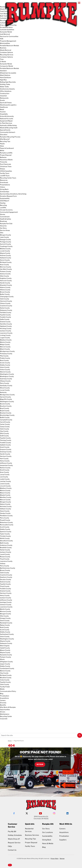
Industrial (3, 96)
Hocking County (6, 329)
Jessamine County (6, 465)
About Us (3, 226)
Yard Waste (4, 14)
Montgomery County (7, 351)
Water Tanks (4, 87)
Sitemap (62, 858)
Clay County (4, 431)
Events (2, 100)
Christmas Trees (6, 167)
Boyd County (5, 408)
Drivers (3, 712)
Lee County (4, 477)
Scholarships (5, 192)
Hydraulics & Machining (8, 125)
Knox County (4, 265)
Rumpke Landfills (6, 153)
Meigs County (5, 344)
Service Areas (5, 230)
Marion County (5, 342)
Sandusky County (6, 386)
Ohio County (4, 616)
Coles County (5, 680)
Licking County (5, 335)
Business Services (32, 835)
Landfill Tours (5, 176)
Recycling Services (7, 20)
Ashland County (6, 258)
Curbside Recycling (7, 23)
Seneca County (5, 274)
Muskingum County (7, 376)
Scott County (5, 527)
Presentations (5, 185)
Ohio (2, 233)
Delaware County (6, 310)
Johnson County (6, 605)
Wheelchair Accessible (8, 73)
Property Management (8, 41)
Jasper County (5, 664)
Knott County (5, 470)
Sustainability (5, 198)
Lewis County (5, 484)
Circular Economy (6, 210)
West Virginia (5, 646)
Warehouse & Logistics (8, 105)
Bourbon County (6, 406)
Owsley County (5, 513)
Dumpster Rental (6, 32)
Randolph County (6, 623)
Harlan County (5, 550)
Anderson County (6, 545)
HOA (2, 39)
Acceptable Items (6, 27)
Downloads (4, 182)
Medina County (5, 249)
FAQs (10, 846)
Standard (3, 71)
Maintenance (5, 714)
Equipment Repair (6, 121)
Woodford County (6, 541)
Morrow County (6, 267)
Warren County (5, 372)
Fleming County (6, 440)
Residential (4, 7)
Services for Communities (9, 36)
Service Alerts (4, 723)
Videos (2, 187)
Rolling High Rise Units (8, 82)
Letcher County (5, 481)
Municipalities (5, 43)
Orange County (5, 618)
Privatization (5, 696)
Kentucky (3, 392)
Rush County (4, 627)
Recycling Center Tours (8, 178)
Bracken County (6, 413)
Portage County (6, 242)
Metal (2, 151)
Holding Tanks (5, 84)
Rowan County (5, 557)
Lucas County (5, 390)
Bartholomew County (8, 568)
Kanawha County (6, 655)
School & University (7, 116)
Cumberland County (7, 668)
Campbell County (6, 420)
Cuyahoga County (6, 246)
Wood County (5, 388)
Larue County (5, 475)
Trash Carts (4, 11)
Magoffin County (6, 399)
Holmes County (5, 256)
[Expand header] (79, 3)
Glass (2, 146)
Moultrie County (6, 678)
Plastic (2, 144)
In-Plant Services (6, 123)
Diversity (3, 703)
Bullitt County (5, 418)
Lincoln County (5, 486)
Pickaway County (6, 354)
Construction (5, 94)
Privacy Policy (55, 858)
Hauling (3, 203)
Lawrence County (6, 333)
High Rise (3, 80)
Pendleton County (6, 516)
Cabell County (5, 648)
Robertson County (6, 522)
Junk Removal (5, 34)
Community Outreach (8, 132)
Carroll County (5, 422)
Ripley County (5, 625)
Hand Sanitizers (6, 78)
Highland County (6, 326)
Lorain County (5, 251)
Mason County (5, 493)
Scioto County (5, 363)
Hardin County (5, 283)
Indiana (3, 564)
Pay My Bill (12, 831)
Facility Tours (5, 173)
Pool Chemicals (5, 164)
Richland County (6, 262)
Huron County (5, 260)
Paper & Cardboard (7, 148)
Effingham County (6, 662)
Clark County (5, 299)
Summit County (5, 244)
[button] (80, 735)
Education (4, 135)
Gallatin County (5, 445)
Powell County (5, 520)
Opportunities (5, 710)
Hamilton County (6, 324)
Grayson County (6, 449)
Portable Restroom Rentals (9, 46)
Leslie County (5, 479)
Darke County (5, 308)
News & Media (48, 843)
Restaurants (4, 98)
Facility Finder (5, 687)
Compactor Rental (6, 66)
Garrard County (5, 397)
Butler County (5, 294)
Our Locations (48, 832)
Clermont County (6, 301)
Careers (3, 700)
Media (2, 689)
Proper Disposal (6, 155)
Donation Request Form (8, 196)
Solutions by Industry (7, 89)
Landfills (3, 208)
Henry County (5, 461)
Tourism (3, 112)
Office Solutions (6, 91)
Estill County (4, 436)
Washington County (7, 374)
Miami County (5, 349)
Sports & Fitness (6, 103)
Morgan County (5, 235)
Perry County (5, 383)
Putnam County (5, 271)
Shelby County (5, 365)
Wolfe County (5, 538)
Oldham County (5, 509)
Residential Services (29, 830)
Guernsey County (6, 379)
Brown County (5, 292)
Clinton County (5, 303)
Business (3, 48)
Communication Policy (8, 691)
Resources (4, 180)
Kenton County (5, 468)
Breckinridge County (7, 415)
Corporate (4, 719)
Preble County (5, 358)
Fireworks (4, 162)
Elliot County (4, 433)
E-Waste (3, 62)
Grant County (5, 447)
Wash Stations (5, 75)
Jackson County (6, 331)
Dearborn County (6, 577)
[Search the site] (41, 735)
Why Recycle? (5, 139)
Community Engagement (9, 212)
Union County (5, 367)
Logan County (5, 338)
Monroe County (5, 611)
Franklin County (5, 317)
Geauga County (5, 240)
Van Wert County (6, 269)
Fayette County (5, 315)
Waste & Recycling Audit (9, 128)
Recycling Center (6, 716)
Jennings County (6, 602)
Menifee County (6, 497)
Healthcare (4, 107)
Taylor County (5, 534)
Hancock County (6, 281)
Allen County (4, 276)
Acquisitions (4, 698)
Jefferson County (6, 463)
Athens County (5, 290)
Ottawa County (5, 381)
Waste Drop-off (14, 839)
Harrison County (6, 456)
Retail (2, 109)
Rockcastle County (7, 525)
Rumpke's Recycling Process (10, 137)
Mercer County (5, 347)
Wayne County (5, 253)
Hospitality (4, 114)
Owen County (5, 511)
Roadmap (3, 221)
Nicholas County (6, 506)
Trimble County (5, 536)
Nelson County (5, 504)
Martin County (5, 609)
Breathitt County (6, 548)
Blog (2, 694)
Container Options (6, 52)
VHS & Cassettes (6, 171)
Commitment (5, 217)
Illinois (2, 659)
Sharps (2, 169)
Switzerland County (7, 634)
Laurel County (5, 554)
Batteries (3, 157)
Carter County (5, 424)
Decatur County (6, 580)
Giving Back (4, 189)
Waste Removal (6, 9)
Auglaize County (6, 278)
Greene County (5, 322)
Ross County (4, 360)
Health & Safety (5, 219)
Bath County (4, 543)
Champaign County (7, 297)
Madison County (6, 340)
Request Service (5, 721)
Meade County (5, 495)
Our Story (3, 228)
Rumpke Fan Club (6, 224)
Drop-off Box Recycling (8, 25)
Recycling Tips (5, 141)
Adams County (5, 287)
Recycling (3, 205)
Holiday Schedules (15, 835)
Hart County (4, 459)
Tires (2, 59)
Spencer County (6, 532)
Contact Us (12, 850)
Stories (3, 214)
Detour (40, 764)
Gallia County (5, 319)
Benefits (3, 705)
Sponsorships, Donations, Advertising (13, 194)
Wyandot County (6, 285)
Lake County (4, 237)
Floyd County (5, 559)
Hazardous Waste (6, 160)
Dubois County (5, 582)
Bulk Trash (4, 16)
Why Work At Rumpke (8, 707)
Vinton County (5, 370)
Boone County (5, 404)
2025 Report (5, 201)
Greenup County (6, 452)
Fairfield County (6, 313)
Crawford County (6, 306)
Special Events (5, 130)
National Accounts (7, 119)
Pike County (4, 356)
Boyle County (5, 411)
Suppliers (63, 840)
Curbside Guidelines (7, 18)
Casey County (5, 427)
